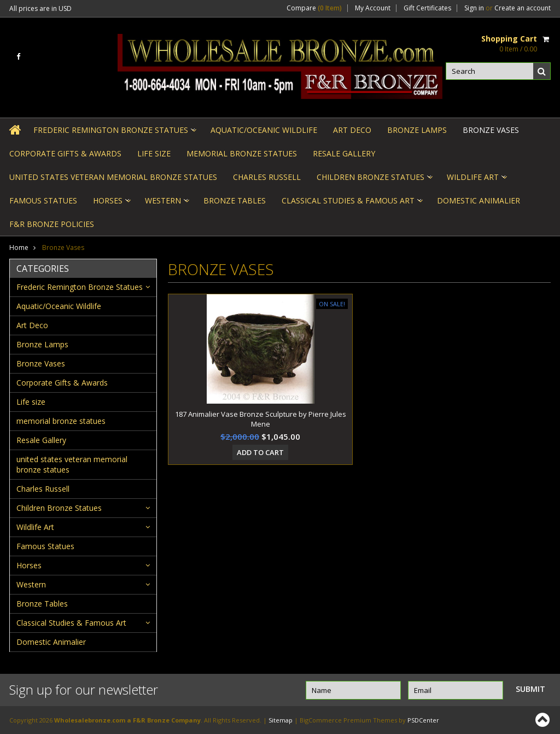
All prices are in (40, 8)
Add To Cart (260, 452)
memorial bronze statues (242, 153)
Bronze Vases (491, 130)
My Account (373, 8)
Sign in (474, 8)
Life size (154, 153)
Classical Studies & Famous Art (351, 204)
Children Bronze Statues (374, 180)
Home (19, 247)
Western (166, 204)
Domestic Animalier (479, 200)
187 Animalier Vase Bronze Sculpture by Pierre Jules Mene (261, 419)
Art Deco (352, 130)
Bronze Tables (235, 200)
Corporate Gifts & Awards (65, 153)
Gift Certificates (427, 8)
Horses (111, 204)
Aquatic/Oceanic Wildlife (264, 130)
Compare (314, 8)
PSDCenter (423, 720)
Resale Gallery (344, 153)
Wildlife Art (476, 180)
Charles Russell (267, 177)
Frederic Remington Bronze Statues (114, 133)
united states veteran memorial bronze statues (113, 177)
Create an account (523, 8)
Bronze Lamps (417, 130)
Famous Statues (43, 200)
